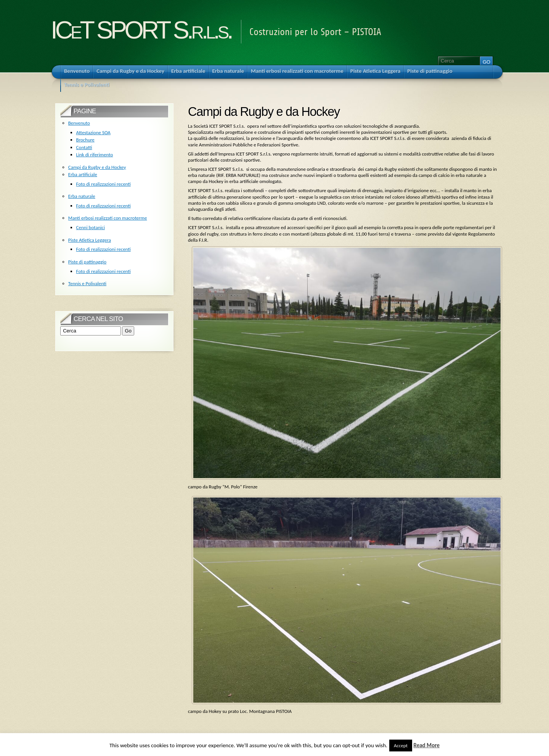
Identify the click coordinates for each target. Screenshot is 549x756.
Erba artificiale (83, 174)
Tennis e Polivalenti (87, 283)
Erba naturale (82, 196)
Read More (426, 745)
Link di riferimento (95, 155)
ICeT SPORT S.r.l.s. (141, 30)
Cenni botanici (91, 227)
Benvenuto (79, 123)
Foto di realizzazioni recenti (104, 184)
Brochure (85, 140)
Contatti (84, 147)
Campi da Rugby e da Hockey (97, 167)
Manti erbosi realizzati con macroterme (108, 218)
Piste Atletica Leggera (90, 240)
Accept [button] (401, 746)
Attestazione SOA (93, 132)
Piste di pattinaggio (87, 262)
